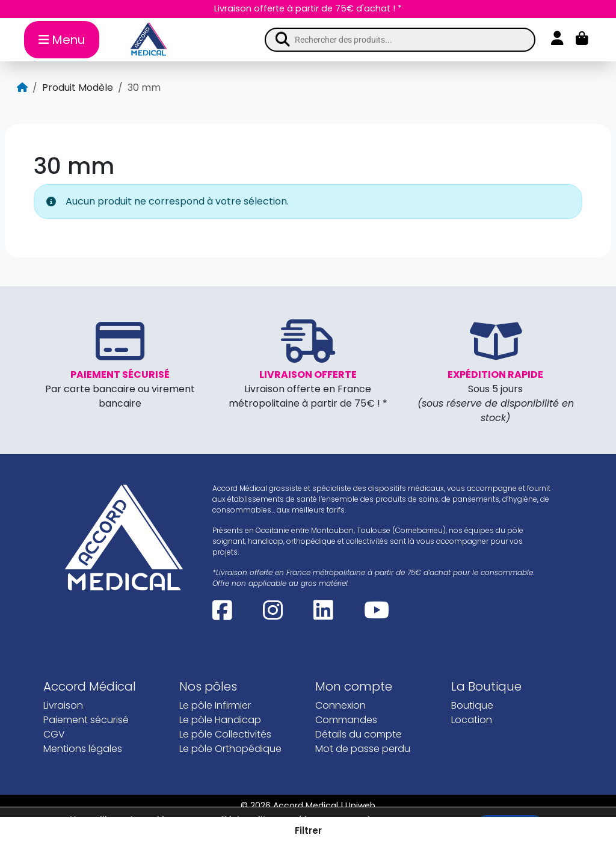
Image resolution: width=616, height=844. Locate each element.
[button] (308, 830)
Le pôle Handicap (220, 720)
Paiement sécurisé (86, 720)
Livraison (63, 705)
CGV (54, 734)
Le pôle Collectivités (225, 734)
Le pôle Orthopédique (230, 749)
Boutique (472, 705)
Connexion (340, 705)
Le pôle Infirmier (215, 705)
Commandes (346, 720)
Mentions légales (83, 749)
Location (472, 720)
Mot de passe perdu (363, 749)
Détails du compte (359, 734)
